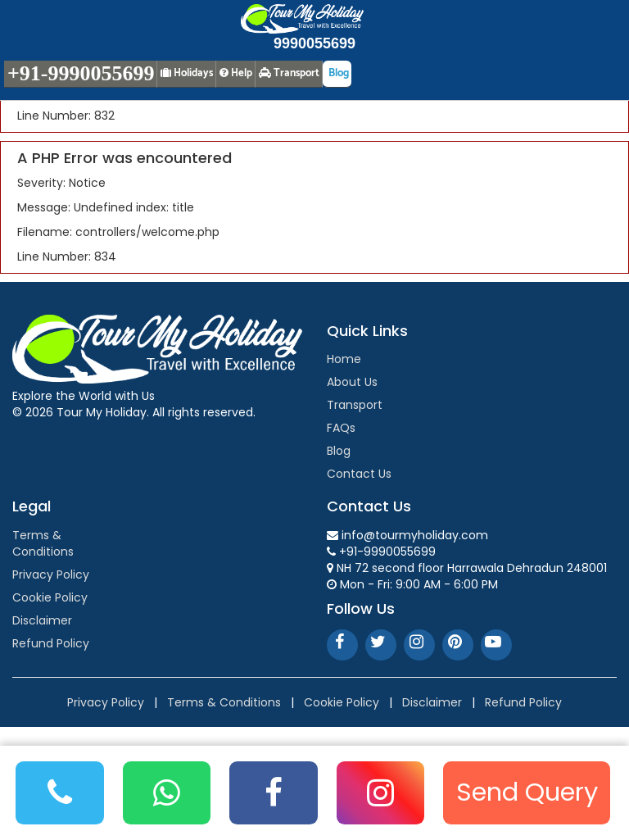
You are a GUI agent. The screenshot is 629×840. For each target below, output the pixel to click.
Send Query (527, 792)
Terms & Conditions (43, 543)
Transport (355, 405)
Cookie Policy (50, 597)
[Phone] (60, 793)
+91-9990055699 (81, 73)
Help (236, 73)
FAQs (341, 428)
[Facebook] (274, 793)
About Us (352, 382)
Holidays (187, 73)
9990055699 (314, 43)
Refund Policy (51, 643)
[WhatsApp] (167, 793)
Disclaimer (42, 620)
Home (344, 359)
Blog (339, 451)
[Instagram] (381, 793)
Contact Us (359, 474)
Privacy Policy (51, 574)
